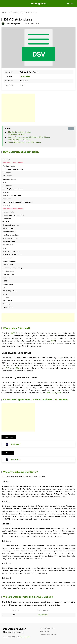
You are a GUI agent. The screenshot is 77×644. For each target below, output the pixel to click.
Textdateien (25, 76)
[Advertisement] (18, 108)
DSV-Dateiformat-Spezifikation (19, 132)
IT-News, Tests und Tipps (49, 634)
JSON (54, 393)
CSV (53, 341)
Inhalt (8, 129)
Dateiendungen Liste (47, 628)
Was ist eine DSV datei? (16, 135)
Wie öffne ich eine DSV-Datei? (19, 140)
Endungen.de (38, 4)
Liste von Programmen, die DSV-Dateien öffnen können (29, 137)
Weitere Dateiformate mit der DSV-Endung (24, 142)
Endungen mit (15, 12)
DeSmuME (16, 444)
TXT (7, 368)
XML (49, 393)
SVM (59, 393)
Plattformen (44, 631)
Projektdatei (42, 615)
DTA (13, 333)
